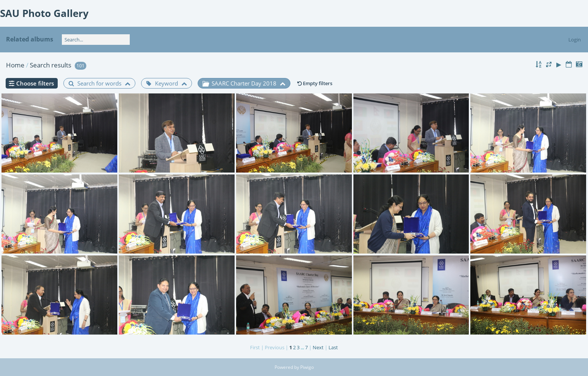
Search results (51, 65)
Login (575, 40)
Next (318, 347)
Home (15, 65)
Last (333, 347)
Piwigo (307, 367)
